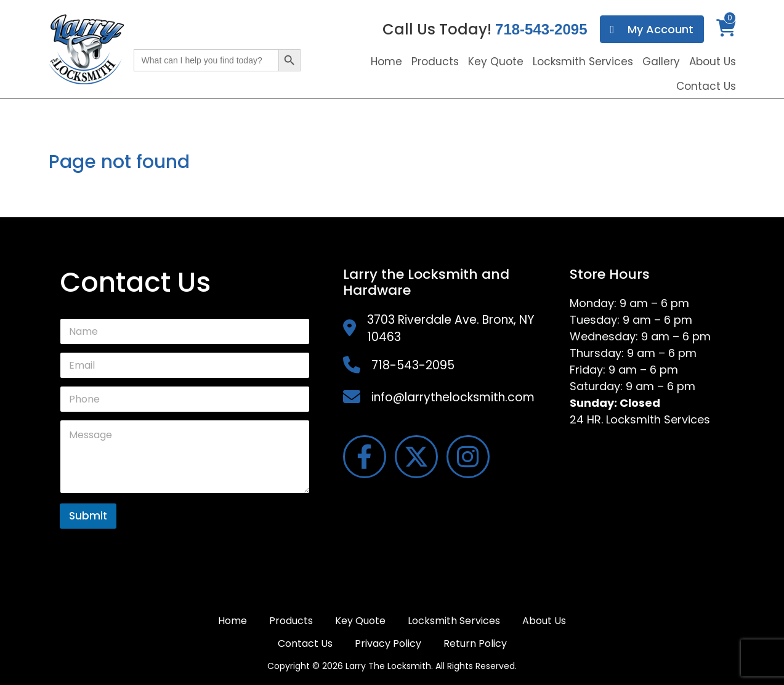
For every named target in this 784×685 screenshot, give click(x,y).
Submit (88, 516)
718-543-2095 (541, 29)
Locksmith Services (583, 62)
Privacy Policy (388, 643)
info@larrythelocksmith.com (453, 397)
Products (435, 62)
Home (386, 62)
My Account (652, 29)
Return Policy (475, 643)
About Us (713, 62)
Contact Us (706, 86)
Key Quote (496, 62)
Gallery (661, 62)
